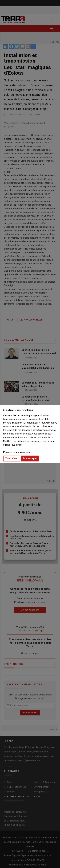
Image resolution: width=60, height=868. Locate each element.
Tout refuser (12, 458)
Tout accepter (30, 458)
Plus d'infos (17, 445)
